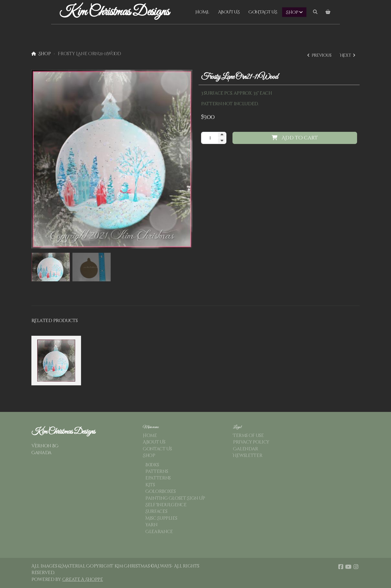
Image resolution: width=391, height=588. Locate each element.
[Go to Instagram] (356, 567)
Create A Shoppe (83, 580)
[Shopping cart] (328, 12)
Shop (45, 54)
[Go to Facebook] (341, 567)
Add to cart (295, 138)
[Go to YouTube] (348, 567)
